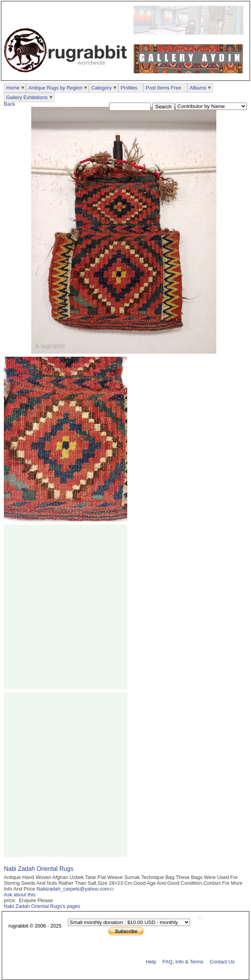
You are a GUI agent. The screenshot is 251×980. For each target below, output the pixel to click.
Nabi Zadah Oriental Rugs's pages (42, 906)
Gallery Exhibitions (27, 97)
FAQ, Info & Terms (183, 961)
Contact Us (222, 961)
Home (13, 88)
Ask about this (20, 895)
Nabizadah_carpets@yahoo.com (73, 889)
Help (151, 961)
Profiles (129, 88)
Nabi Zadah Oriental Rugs (39, 869)
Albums (198, 88)
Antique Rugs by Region (56, 88)
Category (102, 88)
